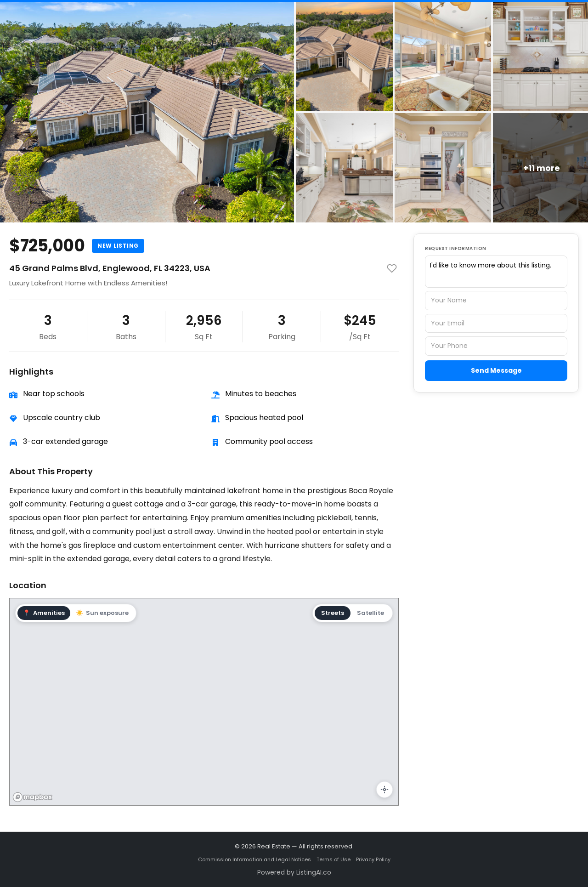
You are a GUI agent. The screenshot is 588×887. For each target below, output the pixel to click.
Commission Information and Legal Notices (254, 859)
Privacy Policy (373, 859)
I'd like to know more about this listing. (496, 272)
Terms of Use (334, 859)
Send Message (496, 370)
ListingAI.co (314, 872)
